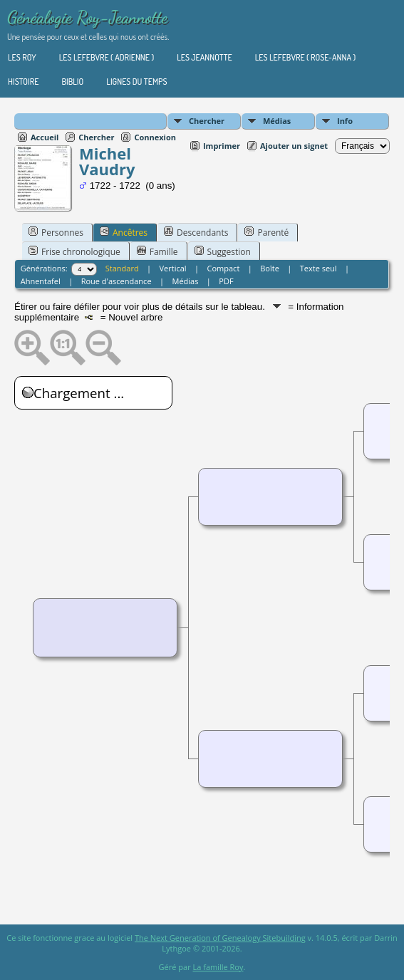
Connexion (155, 137)
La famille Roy (218, 967)
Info (345, 121)
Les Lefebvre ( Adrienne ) (107, 57)
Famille (157, 251)
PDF (226, 281)
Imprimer (222, 146)
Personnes (56, 232)
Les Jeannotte (204, 57)
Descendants (196, 232)
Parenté (266, 232)
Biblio (72, 82)
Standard (122, 268)
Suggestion (223, 251)
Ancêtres (124, 232)
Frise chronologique (74, 251)
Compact (224, 268)
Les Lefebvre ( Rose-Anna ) (305, 57)
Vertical (173, 268)
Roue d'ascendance (116, 281)
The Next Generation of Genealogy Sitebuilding (220, 938)
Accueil (45, 137)
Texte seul (318, 268)
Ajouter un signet (294, 146)
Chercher (207, 121)
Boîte (270, 268)
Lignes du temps (136, 82)
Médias (277, 121)
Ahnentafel (41, 281)
